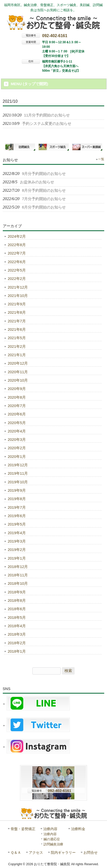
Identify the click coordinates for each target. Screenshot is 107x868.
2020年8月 (17, 397)
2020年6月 (17, 414)
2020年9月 (17, 389)
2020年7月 (17, 406)
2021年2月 (17, 347)
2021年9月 (17, 304)
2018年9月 (17, 592)
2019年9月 (17, 490)
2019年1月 (17, 558)
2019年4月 (17, 533)
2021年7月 (17, 321)
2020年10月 (18, 380)
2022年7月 (17, 253)
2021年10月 (18, 296)
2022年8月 (17, 245)
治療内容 (50, 829)
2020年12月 (18, 363)
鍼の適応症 (52, 839)
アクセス (36, 852)
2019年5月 (17, 524)
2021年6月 (17, 330)
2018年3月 (17, 634)
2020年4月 (17, 431)
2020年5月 (17, 423)
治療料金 (78, 829)
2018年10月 (18, 583)
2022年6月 (17, 262)
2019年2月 (17, 550)
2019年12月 (18, 465)
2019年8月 (17, 499)
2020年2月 (17, 448)
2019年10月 (18, 482)
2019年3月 (17, 541)
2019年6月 (17, 516)
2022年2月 (17, 279)
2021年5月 (17, 338)
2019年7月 (17, 507)
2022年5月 (17, 270)
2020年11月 (18, 372)
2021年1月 (17, 355)
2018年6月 (17, 609)
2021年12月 (18, 287)
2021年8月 (17, 312)
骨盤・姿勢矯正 (23, 829)
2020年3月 (17, 440)
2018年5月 (17, 618)
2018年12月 (18, 567)
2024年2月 (17, 236)
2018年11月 (18, 575)
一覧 (101, 159)
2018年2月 (17, 643)
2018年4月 (17, 626)
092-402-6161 (55, 36)
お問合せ (91, 852)
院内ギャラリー (63, 852)
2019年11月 (18, 473)
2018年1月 (17, 651)
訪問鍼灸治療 (53, 844)
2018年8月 (17, 601)
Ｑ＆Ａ (16, 852)
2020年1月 (17, 457)
